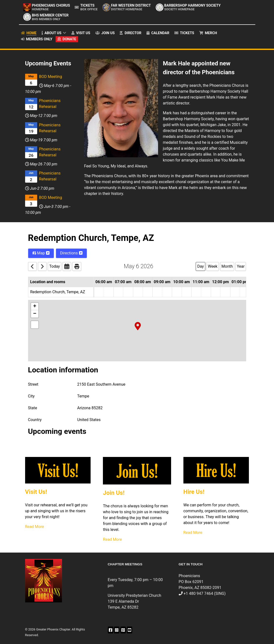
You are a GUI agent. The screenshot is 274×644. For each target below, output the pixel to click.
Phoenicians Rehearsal (50, 104)
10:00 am (182, 282)
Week (213, 266)
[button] (138, 326)
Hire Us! (194, 492)
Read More (35, 527)
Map (41, 253)
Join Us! (114, 493)
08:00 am (143, 282)
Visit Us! (36, 492)
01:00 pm (240, 282)
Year (241, 266)
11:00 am (201, 282)
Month (227, 266)
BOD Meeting (51, 77)
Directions (71, 253)
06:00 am (104, 282)
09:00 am (162, 282)
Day (201, 266)
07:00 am (123, 282)
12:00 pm (221, 282)
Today (55, 266)
